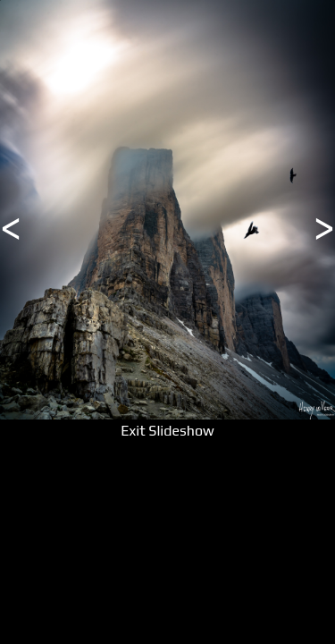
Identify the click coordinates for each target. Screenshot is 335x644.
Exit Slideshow (167, 431)
